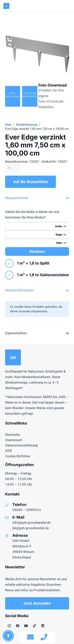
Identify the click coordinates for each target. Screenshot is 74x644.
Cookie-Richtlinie (18, 456)
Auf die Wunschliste (30, 182)
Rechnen (37, 251)
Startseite (12, 435)
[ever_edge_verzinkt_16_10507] (37, 49)
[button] (68, 6)
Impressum (14, 440)
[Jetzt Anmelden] (37, 603)
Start (8, 125)
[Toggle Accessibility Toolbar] (8, 636)
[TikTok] (34, 626)
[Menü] (59, 6)
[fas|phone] (44, 637)
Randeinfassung (27, 125)
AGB (8, 451)
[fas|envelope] (30, 637)
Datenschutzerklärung (21, 445)
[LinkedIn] (43, 626)
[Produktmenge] (13, 168)
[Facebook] (18, 626)
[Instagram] (9, 626)
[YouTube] (26, 626)
